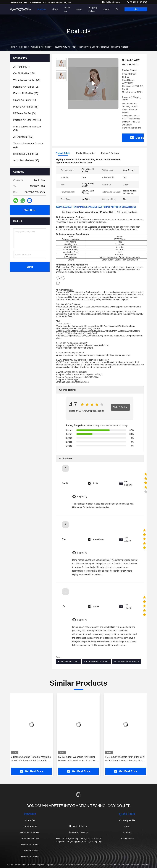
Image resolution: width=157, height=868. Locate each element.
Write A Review (120, 407)
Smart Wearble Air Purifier (96, 662)
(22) (23, 137)
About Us (67, 9)
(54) (25, 113)
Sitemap (127, 833)
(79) (27, 80)
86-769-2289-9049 (137, 2)
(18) (27, 120)
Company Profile (127, 820)
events (79, 9)
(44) (28, 145)
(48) (26, 107)
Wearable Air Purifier (41, 47)
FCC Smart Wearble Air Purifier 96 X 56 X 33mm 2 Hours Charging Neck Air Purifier (125, 759)
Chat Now (30, 210)
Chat (136, 9)
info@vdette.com (111, 2)
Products (42, 9)
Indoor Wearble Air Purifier (126, 662)
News (127, 826)
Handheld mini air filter (68, 662)
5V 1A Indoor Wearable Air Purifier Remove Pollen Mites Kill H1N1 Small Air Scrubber (78, 759)
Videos (55, 9)
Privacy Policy (127, 839)
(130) (24, 73)
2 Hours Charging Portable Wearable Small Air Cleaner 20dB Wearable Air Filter (31, 759)
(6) (25, 100)
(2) (26, 154)
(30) (27, 128)
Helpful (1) (82, 497)
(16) (26, 87)
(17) (21, 67)
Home (29, 9)
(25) (26, 93)
